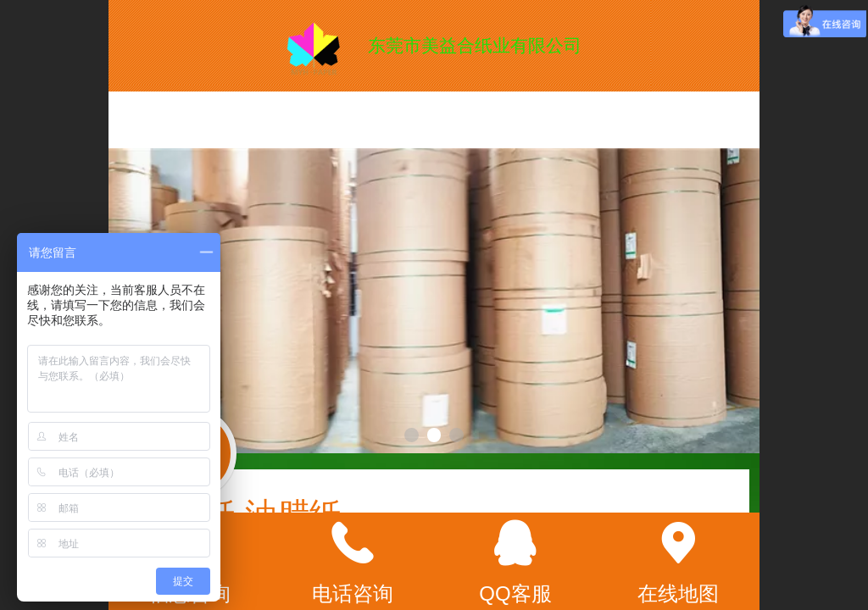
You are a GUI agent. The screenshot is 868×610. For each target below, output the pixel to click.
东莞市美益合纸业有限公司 (475, 45)
